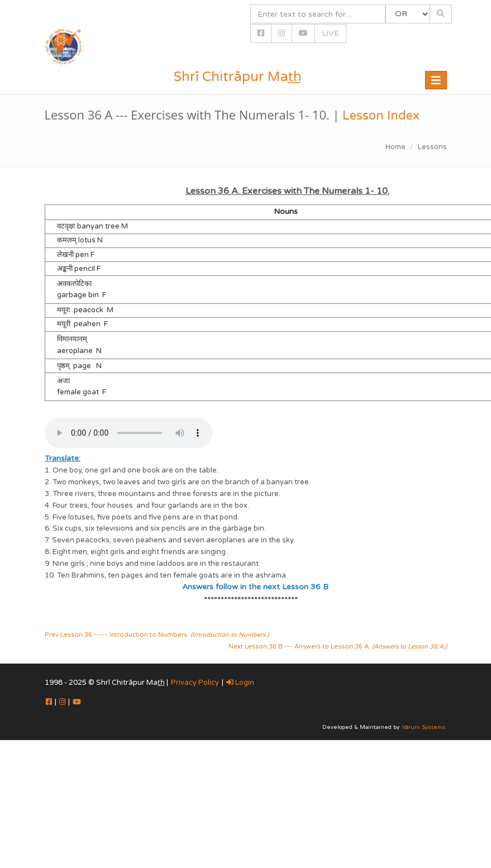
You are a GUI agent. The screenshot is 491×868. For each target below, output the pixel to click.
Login (240, 683)
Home (395, 147)
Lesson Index (381, 116)
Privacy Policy (195, 683)
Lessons (432, 147)
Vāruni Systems (424, 727)
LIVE (330, 33)
